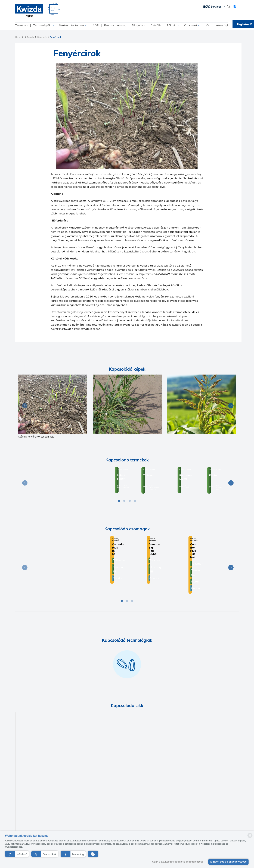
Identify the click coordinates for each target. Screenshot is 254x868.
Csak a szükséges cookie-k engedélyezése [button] (178, 862)
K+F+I (120, 820)
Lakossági (221, 25)
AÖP (96, 25)
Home (18, 37)
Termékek (21, 25)
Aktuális (156, 25)
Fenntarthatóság (115, 25)
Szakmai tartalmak (72, 25)
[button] (17, 854)
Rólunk (171, 25)
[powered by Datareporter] (250, 838)
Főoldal (31, 37)
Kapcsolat (190, 25)
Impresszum (106, 820)
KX (207, 25)
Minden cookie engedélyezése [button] (228, 862)
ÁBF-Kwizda (162, 820)
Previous (24, 406)
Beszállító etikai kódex (139, 820)
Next (230, 406)
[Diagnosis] (52, 404)
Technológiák (42, 25)
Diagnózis (138, 25)
